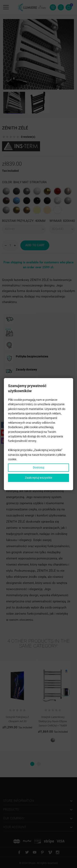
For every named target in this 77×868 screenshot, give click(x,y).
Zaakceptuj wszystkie (38, 478)
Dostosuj (38, 467)
